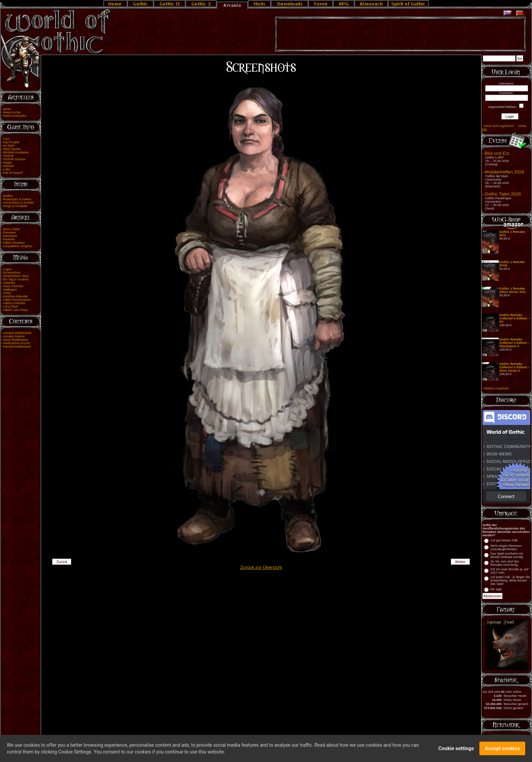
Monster (9, 166)
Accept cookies (502, 751)
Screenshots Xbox (16, 276)
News (7, 109)
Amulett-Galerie (14, 336)
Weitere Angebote (496, 388)
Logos (7, 269)
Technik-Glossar (14, 159)
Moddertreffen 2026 (505, 172)
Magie (7, 163)
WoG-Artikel (12, 229)
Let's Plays (11, 306)
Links (7, 169)
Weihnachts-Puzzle (17, 343)
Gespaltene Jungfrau (18, 246)
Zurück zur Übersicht (261, 567)
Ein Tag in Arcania (16, 279)
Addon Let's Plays (15, 310)
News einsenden (15, 116)
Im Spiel (9, 146)
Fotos (7, 293)
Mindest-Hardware (16, 152)
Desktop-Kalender (16, 296)
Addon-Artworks (14, 303)
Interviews (10, 236)
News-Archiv (12, 112)
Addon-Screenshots (17, 300)
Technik (8, 156)
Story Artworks (13, 286)
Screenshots (12, 273)
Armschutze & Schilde (18, 203)
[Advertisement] (400, 34)
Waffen (8, 196)
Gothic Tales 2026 (503, 194)
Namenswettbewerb (17, 347)
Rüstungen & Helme (17, 199)
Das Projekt (11, 142)
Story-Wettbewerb (16, 340)
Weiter (460, 562)
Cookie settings (456, 751)
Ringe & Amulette (15, 206)
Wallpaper (10, 290)
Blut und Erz (497, 153)
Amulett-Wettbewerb (17, 333)
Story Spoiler (12, 149)
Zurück (62, 562)
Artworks (9, 283)
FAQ (6, 139)
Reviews (9, 239)
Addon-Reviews (14, 243)
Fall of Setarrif (13, 173)
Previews (9, 233)
